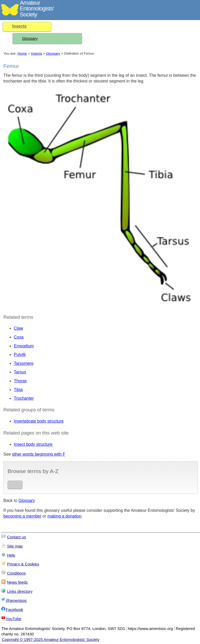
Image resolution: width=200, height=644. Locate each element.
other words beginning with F (39, 454)
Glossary (30, 38)
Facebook (14, 610)
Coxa (19, 337)
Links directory (20, 591)
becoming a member (22, 516)
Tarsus (20, 372)
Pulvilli (20, 355)
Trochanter (24, 398)
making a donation (64, 516)
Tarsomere (24, 363)
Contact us (17, 537)
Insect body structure (33, 444)
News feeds (17, 582)
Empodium (24, 346)
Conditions (16, 573)
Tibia (18, 390)
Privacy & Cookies (23, 564)
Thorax (20, 381)
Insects (19, 26)
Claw (18, 328)
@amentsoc (16, 600)
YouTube (14, 619)
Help (11, 555)
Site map (15, 546)
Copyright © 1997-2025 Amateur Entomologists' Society (51, 639)
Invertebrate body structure (39, 421)
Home (22, 53)
